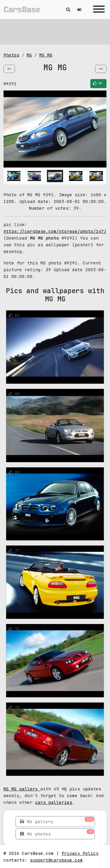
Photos (11, 55)
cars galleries (54, 802)
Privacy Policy (80, 853)
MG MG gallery (22, 789)
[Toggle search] (68, 10)
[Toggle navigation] (97, 10)
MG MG (46, 55)
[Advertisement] (55, 31)
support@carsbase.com (56, 860)
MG (29, 55)
